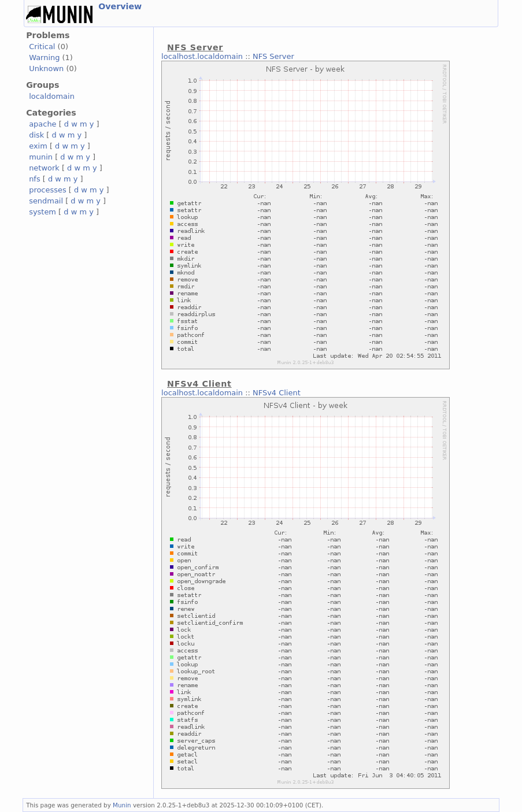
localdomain (52, 96)
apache (42, 124)
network (44, 168)
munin (41, 157)
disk (36, 135)
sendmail (46, 201)
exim (38, 146)
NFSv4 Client (277, 393)
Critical (42, 47)
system (42, 212)
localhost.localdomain (202, 56)
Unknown (46, 68)
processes (48, 190)
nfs (35, 179)
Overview (120, 6)
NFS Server (273, 56)
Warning (44, 58)
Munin (122, 805)
